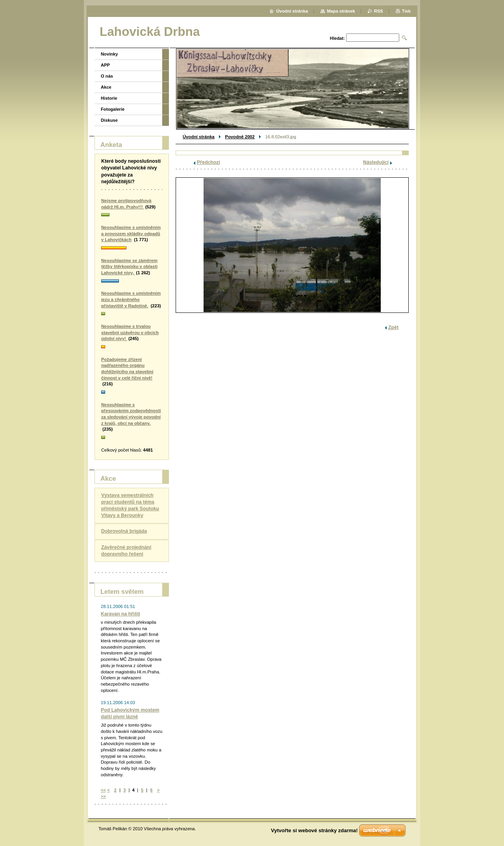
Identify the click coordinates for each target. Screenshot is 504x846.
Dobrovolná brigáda (124, 531)
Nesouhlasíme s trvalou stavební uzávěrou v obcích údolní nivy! (130, 332)
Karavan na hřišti (120, 614)
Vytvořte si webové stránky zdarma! (314, 830)
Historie (109, 98)
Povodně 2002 (240, 137)
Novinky (109, 54)
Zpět (393, 327)
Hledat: (337, 38)
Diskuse (109, 120)
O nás (107, 76)
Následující (376, 162)
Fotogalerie (113, 109)
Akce (106, 87)
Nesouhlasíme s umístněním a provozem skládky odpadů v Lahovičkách (131, 233)
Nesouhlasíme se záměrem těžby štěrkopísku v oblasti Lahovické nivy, (129, 267)
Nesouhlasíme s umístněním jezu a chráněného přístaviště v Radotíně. (131, 299)
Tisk (406, 11)
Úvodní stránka (199, 137)
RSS (379, 11)
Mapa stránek (341, 11)
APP (105, 65)
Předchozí (208, 162)
